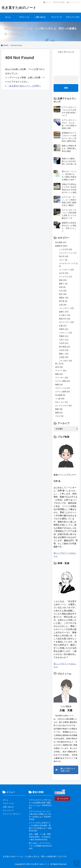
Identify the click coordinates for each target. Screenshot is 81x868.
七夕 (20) (63, 291)
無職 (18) (59, 385)
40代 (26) (59, 367)
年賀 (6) (62, 287)
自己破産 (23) (61, 242)
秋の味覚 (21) (65, 347)
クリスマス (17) (65, 277)
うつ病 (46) (60, 399)
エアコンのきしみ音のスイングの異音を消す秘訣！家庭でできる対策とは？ (40, 825)
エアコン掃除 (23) (62, 381)
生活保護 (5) (60, 395)
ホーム (47, 2)
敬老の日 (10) (65, 319)
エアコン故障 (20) (62, 392)
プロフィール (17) (62, 388)
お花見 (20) (64, 357)
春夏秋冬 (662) (61, 246)
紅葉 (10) (63, 326)
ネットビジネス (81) (63, 406)
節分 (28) (63, 294)
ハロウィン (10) (65, 333)
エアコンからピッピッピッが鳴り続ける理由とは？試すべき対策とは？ (40, 814)
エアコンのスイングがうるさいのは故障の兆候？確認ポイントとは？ (40, 803)
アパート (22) (61, 371)
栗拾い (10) (64, 354)
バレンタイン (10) (66, 308)
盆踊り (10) (64, 312)
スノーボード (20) (66, 270)
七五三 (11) (64, 340)
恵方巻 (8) (63, 301)
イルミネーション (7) (68, 253)
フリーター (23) (62, 378)
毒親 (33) (59, 374)
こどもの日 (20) (65, 249)
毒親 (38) (59, 409)
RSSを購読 (60, 2)
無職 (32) (59, 413)
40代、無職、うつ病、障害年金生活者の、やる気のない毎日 (40, 837)
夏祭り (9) (63, 284)
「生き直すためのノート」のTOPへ (24, 86)
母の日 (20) (64, 256)
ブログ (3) (59, 416)
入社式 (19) (64, 350)
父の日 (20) (64, 273)
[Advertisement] (66, 63)
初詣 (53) (63, 280)
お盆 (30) (63, 305)
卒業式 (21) (64, 329)
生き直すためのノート (19, 8)
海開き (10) (64, 298)
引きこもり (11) (62, 402)
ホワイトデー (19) (66, 322)
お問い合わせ (40, 17)
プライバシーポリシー (73, 19)
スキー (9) (63, 260)
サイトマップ (73, 2)
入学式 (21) (64, 343)
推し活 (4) (59, 364)
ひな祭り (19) (65, 315)
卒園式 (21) (64, 336)
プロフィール (24, 17)
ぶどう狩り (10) (65, 361)
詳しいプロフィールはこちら (68, 770)
